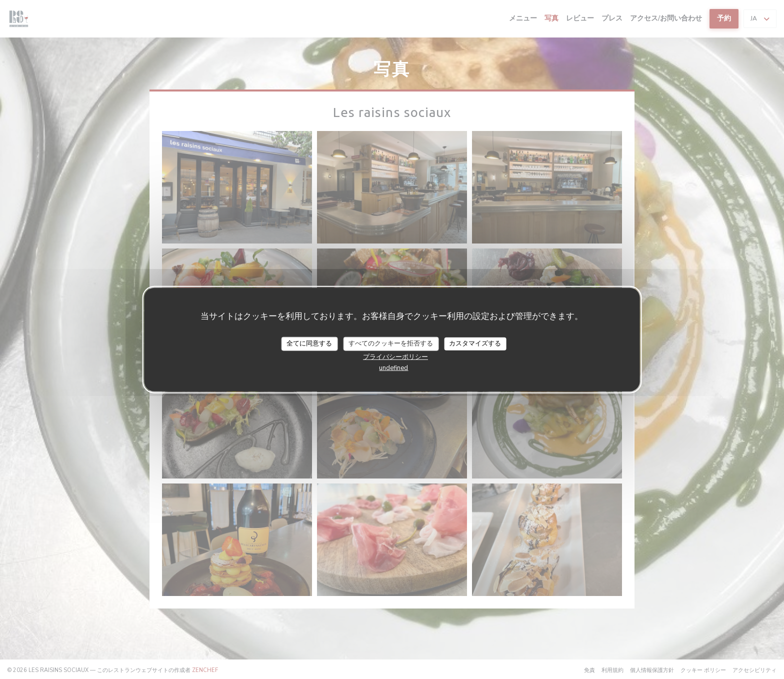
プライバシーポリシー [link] (395, 356)
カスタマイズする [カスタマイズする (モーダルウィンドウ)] (475, 343)
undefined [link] (393, 367)
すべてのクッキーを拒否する (391, 343)
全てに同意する (309, 343)
